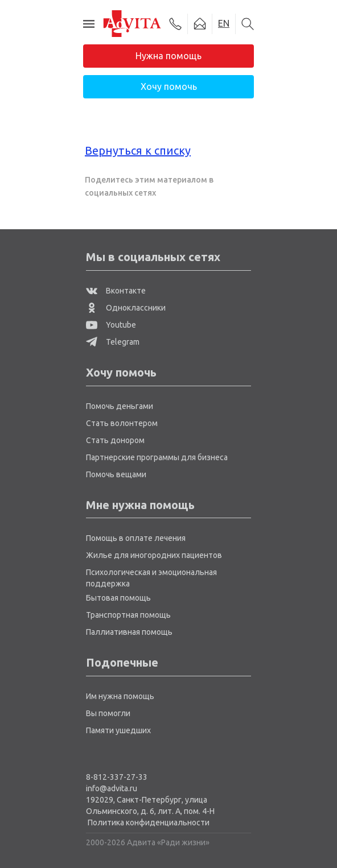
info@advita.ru (112, 788)
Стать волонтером (122, 423)
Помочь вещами (116, 474)
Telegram (113, 342)
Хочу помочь (169, 86)
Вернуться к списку (138, 150)
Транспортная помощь (128, 615)
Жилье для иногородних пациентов (154, 555)
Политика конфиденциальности (149, 822)
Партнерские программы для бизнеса (157, 457)
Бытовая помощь (118, 598)
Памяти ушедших (118, 730)
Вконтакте (116, 291)
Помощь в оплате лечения (136, 538)
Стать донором (115, 440)
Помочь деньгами (120, 406)
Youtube (111, 325)
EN (224, 23)
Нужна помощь (168, 56)
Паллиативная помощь (129, 632)
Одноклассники (126, 308)
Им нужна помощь (120, 696)
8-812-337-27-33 (117, 777)
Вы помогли (108, 713)
